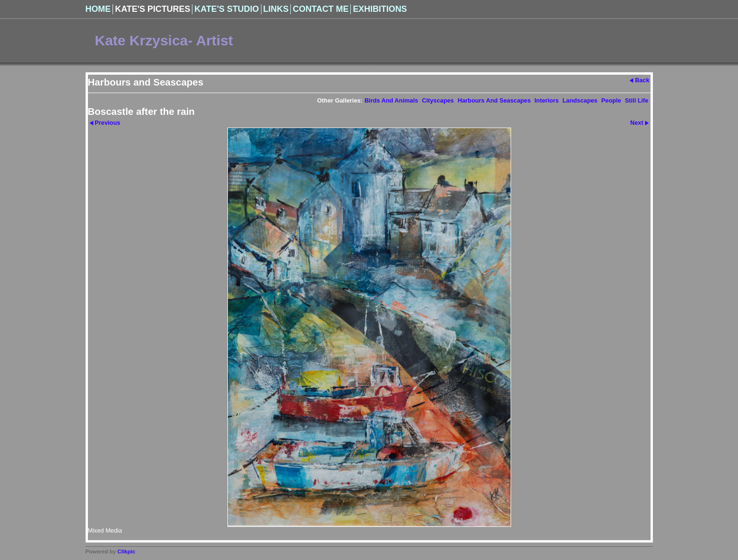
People (611, 100)
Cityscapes (438, 100)
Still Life (637, 100)
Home (98, 9)
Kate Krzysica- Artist (164, 40)
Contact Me (321, 9)
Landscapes (580, 100)
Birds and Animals (391, 100)
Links (276, 9)
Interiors (547, 100)
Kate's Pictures (152, 9)
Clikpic (126, 551)
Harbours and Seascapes (494, 100)
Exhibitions (380, 9)
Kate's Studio (226, 9)
